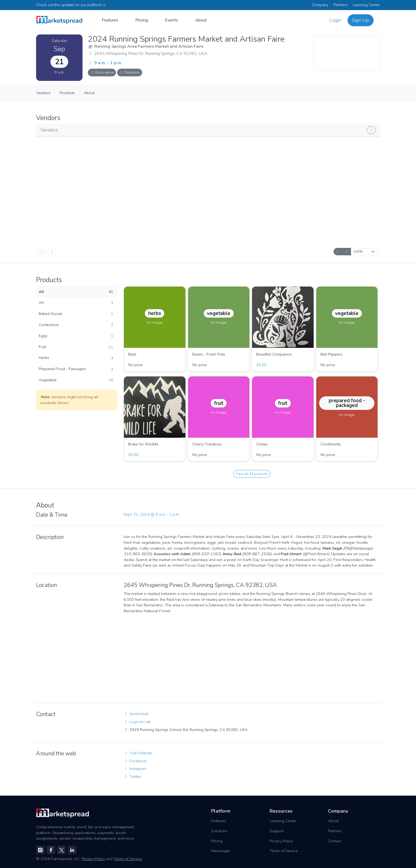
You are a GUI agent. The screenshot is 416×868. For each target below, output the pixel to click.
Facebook (135, 761)
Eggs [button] (76, 336)
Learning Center (366, 5)
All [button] (76, 292)
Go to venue (102, 72)
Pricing (142, 20)
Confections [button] (76, 325)
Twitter (132, 777)
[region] (347, 53)
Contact (334, 841)
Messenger (221, 851)
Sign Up (361, 20)
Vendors (43, 93)
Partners (341, 5)
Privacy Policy (281, 841)
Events (171, 20)
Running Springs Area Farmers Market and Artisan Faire (149, 46)
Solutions (219, 831)
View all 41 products (252, 474)
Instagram (135, 769)
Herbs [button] (76, 358)
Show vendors (345, 129)
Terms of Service (284, 851)
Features (110, 20)
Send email (136, 714)
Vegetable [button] (76, 380)
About (201, 20)
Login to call (137, 722)
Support (277, 831)
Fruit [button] (76, 347)
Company (320, 5)
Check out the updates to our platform (71, 5)
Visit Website (138, 753)
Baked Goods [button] (76, 314)
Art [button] (76, 303)
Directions (130, 72)
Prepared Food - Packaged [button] (76, 369)
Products (67, 93)
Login (335, 20)
